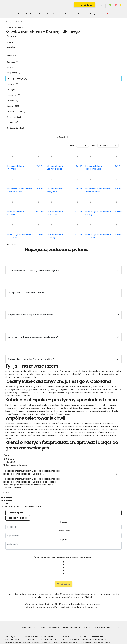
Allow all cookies (107, 350)
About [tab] (101, 300)
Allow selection (85, 350)
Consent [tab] (26, 300)
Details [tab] (63, 300)
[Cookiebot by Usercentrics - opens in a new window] (107, 293)
